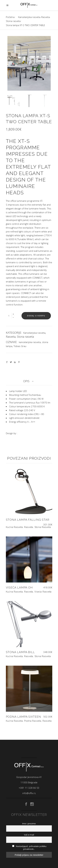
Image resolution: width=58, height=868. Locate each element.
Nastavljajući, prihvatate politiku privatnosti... (29, 848)
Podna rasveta (33, 721)
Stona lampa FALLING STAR (28, 520)
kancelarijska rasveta (30, 342)
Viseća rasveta (43, 592)
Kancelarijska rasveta (29, 17)
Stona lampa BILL (20, 652)
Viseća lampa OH (19, 587)
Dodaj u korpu (36, 316)
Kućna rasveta (14, 527)
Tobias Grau (20, 346)
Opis (26, 381)
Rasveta (45, 17)
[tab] (29, 381)
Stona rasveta (13, 21)
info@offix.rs (29, 793)
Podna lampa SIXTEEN (23, 717)
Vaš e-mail (29, 835)
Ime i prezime (29, 824)
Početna (10, 17)
